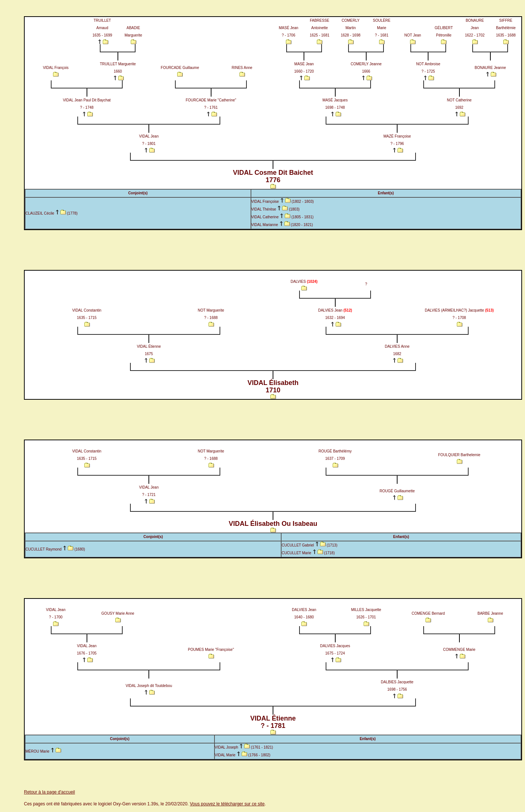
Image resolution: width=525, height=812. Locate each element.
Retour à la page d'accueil (49, 792)
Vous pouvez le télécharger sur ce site (227, 804)
